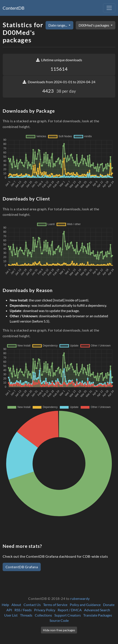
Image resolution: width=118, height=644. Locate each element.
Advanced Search (97, 610)
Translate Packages (98, 615)
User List (11, 615)
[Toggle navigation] (109, 8)
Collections (43, 615)
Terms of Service (55, 605)
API (9, 610)
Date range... (58, 25)
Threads (26, 615)
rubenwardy (80, 598)
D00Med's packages (94, 25)
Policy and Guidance (85, 605)
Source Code (59, 620)
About (16, 605)
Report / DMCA (70, 610)
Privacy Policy (45, 610)
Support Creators (68, 615)
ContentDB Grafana (22, 567)
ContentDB (14, 8)
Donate (109, 605)
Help (5, 605)
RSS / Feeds (23, 610)
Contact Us (32, 605)
